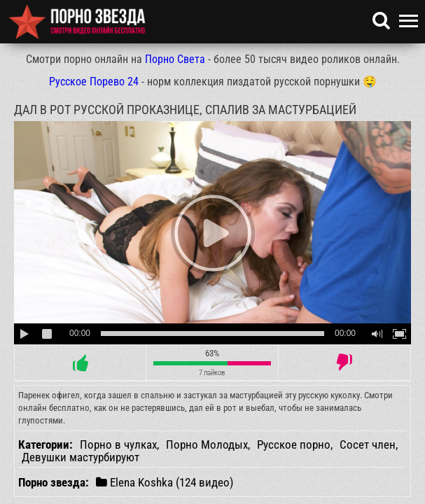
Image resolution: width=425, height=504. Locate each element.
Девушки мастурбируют (81, 457)
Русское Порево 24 (94, 82)
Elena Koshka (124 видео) (165, 482)
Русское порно (294, 444)
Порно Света (175, 59)
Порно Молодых (207, 444)
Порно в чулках (118, 444)
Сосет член (368, 444)
